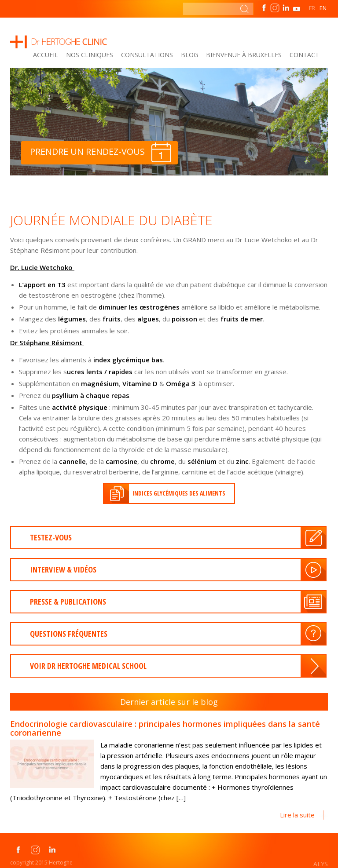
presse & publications (68, 602)
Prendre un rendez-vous (101, 152)
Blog (189, 55)
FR (312, 8)
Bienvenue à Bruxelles (244, 55)
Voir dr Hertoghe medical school (88, 666)
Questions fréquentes (69, 634)
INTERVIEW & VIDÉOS (63, 569)
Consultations (147, 55)
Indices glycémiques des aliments (179, 493)
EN (323, 8)
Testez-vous (51, 537)
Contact (304, 55)
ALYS (321, 864)
